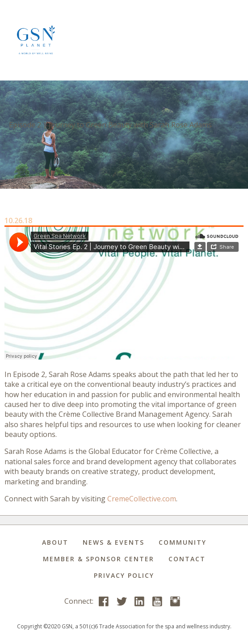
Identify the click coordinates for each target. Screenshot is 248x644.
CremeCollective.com (142, 499)
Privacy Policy (124, 575)
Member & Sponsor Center (99, 559)
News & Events (113, 542)
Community (183, 542)
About (55, 542)
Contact (187, 559)
